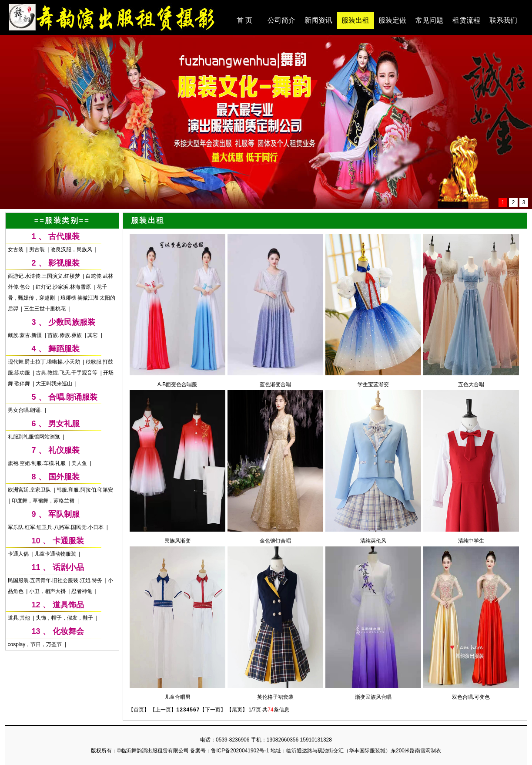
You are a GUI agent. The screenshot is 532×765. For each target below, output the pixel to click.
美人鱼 (80, 463)
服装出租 (355, 20)
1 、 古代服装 (56, 236)
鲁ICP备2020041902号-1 (240, 751)
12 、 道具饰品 (58, 605)
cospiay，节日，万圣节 (36, 644)
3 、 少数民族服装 (64, 322)
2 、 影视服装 (56, 263)
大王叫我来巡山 (55, 384)
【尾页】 (237, 710)
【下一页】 (213, 710)
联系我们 (503, 20)
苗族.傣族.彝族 (65, 335)
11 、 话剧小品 (58, 567)
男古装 (38, 249)
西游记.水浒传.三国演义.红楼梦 (45, 276)
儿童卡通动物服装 (56, 554)
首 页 (244, 20)
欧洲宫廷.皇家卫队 (30, 490)
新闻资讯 (318, 20)
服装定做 (392, 20)
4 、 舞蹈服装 (56, 349)
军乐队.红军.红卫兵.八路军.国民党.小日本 (57, 527)
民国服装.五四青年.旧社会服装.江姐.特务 (56, 580)
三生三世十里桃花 (45, 309)
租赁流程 (466, 20)
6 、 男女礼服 (56, 424)
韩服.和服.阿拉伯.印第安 (85, 490)
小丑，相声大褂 (48, 591)
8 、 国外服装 (56, 477)
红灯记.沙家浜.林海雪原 (64, 287)
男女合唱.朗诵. (26, 410)
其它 (93, 335)
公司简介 (281, 20)
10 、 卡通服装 (58, 541)
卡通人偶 (19, 554)
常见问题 (429, 20)
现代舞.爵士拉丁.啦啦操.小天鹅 (45, 362)
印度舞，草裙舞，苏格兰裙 (44, 501)
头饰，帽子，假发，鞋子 (65, 618)
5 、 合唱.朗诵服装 (65, 397)
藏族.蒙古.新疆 (26, 335)
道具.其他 (20, 618)
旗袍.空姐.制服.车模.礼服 (38, 463)
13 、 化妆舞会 (58, 631)
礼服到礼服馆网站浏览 (35, 437)
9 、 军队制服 (56, 514)
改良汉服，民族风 (72, 249)
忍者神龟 (82, 591)
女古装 (16, 249)
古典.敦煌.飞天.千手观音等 (67, 373)
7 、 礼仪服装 (56, 450)
